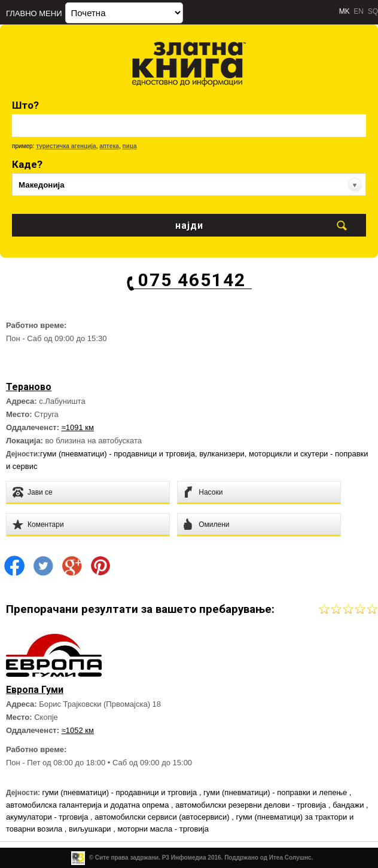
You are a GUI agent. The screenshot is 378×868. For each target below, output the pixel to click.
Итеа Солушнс (290, 858)
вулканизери (222, 454)
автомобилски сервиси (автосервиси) (163, 817)
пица (129, 146)
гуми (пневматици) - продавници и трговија (118, 454)
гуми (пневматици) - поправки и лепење (276, 792)
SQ (373, 11)
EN (359, 11)
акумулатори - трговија (48, 817)
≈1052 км (78, 730)
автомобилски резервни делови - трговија (252, 805)
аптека (109, 146)
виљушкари (91, 829)
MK (345, 11)
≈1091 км (78, 427)
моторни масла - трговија (163, 829)
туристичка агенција (66, 146)
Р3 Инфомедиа (184, 858)
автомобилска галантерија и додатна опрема (89, 805)
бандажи (349, 805)
